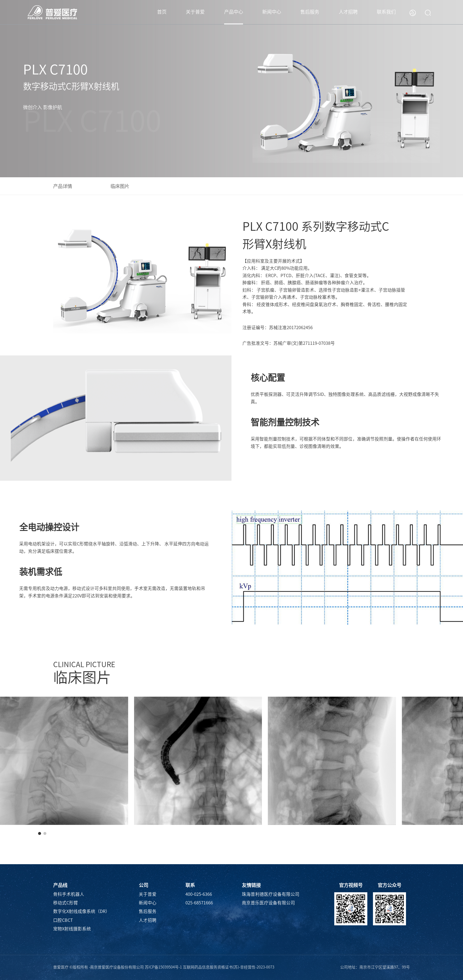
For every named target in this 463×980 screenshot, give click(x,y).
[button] (40, 833)
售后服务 (310, 12)
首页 (162, 12)
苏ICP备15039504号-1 (163, 967)
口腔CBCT (63, 920)
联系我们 (386, 12)
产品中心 (234, 12)
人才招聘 (348, 12)
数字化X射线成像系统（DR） (81, 911)
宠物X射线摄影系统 (72, 929)
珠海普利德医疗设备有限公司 (271, 894)
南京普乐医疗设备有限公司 (268, 903)
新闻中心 (272, 12)
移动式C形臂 (66, 903)
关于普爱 (195, 12)
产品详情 (63, 186)
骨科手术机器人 (69, 894)
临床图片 (120, 186)
